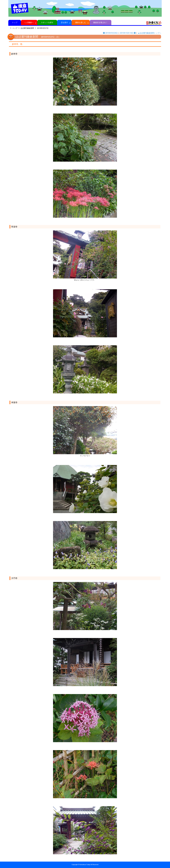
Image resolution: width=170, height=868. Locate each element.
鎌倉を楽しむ (81, 22)
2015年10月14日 (128, 33)
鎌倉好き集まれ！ (101, 22)
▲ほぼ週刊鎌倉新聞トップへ (149, 33)
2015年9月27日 (43, 28)
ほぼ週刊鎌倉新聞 (27, 28)
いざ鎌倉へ (29, 22)
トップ (15, 22)
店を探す (64, 22)
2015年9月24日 (110, 33)
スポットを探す (47, 22)
